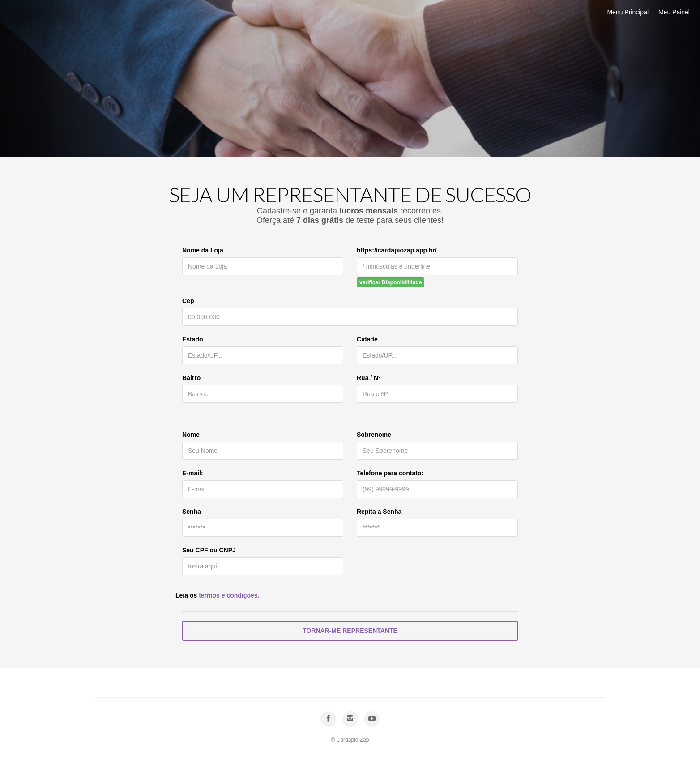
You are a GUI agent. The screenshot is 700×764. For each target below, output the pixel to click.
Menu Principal (628, 12)
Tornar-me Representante (350, 631)
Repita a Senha (379, 512)
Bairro (191, 378)
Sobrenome (374, 435)
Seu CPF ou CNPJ (209, 550)
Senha (192, 512)
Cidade (367, 339)
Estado (193, 339)
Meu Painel (674, 12)
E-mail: (193, 473)
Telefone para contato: (390, 473)
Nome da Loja (203, 250)
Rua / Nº (369, 378)
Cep (188, 301)
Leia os (218, 595)
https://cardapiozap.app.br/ (397, 250)
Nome (191, 435)
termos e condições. (229, 595)
